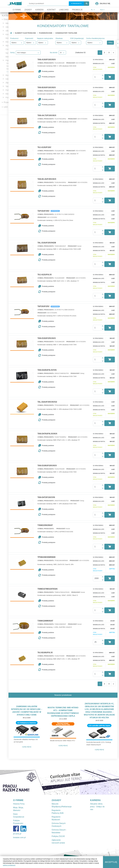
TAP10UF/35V (45, 211)
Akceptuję (111, 862)
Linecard (64, 10)
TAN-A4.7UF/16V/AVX (48, 115)
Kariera (39, 10)
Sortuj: (14, 53)
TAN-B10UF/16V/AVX (48, 88)
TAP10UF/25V (45, 306)
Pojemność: (31, 38)
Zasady (28, 10)
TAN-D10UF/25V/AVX (48, 338)
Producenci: (16, 38)
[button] (49, 71)
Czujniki (9, 49)
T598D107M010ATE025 (49, 589)
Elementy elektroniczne (27, 33)
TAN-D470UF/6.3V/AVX (49, 434)
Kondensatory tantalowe (68, 33)
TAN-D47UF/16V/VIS (48, 497)
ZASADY (56, 800)
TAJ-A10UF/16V (46, 147)
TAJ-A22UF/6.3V (46, 275)
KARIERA (95, 800)
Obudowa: (61, 38)
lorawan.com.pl (19, 837)
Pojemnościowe (47, 33)
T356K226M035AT (47, 621)
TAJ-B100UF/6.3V (47, 653)
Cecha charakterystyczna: (97, 38)
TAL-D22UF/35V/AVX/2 (49, 402)
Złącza (8, 83)
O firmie (17, 10)
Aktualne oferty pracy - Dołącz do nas (97, 807)
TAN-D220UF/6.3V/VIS (48, 370)
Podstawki (10, 90)
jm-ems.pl (17, 834)
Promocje (77, 10)
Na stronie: (55, 53)
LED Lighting (10, 107)
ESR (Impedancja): (79, 38)
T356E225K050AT (47, 525)
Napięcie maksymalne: (47, 38)
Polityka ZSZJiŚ (58, 836)
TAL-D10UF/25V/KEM (48, 243)
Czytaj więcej (28, 747)
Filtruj (112, 43)
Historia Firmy (19, 804)
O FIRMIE (18, 800)
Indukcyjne (10, 79)
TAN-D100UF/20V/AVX (49, 466)
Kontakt (51, 10)
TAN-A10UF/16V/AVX (48, 60)
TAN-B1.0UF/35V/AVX (48, 179)
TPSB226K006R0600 (48, 557)
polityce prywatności (9, 865)
